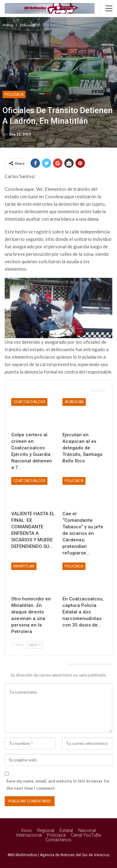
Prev (19, 645)
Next (35, 645)
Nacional (87, 830)
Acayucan (74, 402)
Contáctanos (58, 840)
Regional (46, 830)
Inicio (27, 830)
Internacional (29, 835)
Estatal (66, 830)
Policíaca (14, 94)
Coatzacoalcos (29, 402)
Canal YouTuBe (86, 835)
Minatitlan (24, 566)
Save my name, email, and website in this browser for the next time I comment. (58, 784)
